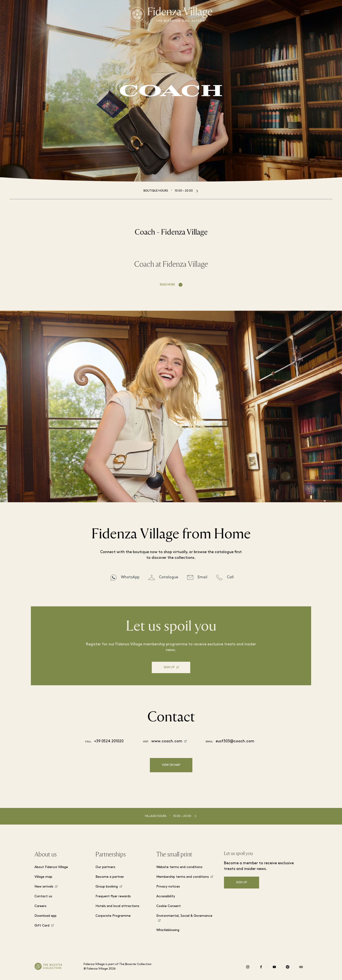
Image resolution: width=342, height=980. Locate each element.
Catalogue (169, 577)
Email (202, 577)
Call (230, 577)
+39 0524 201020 (109, 741)
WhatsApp (130, 577)
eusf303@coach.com (235, 741)
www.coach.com (167, 741)
